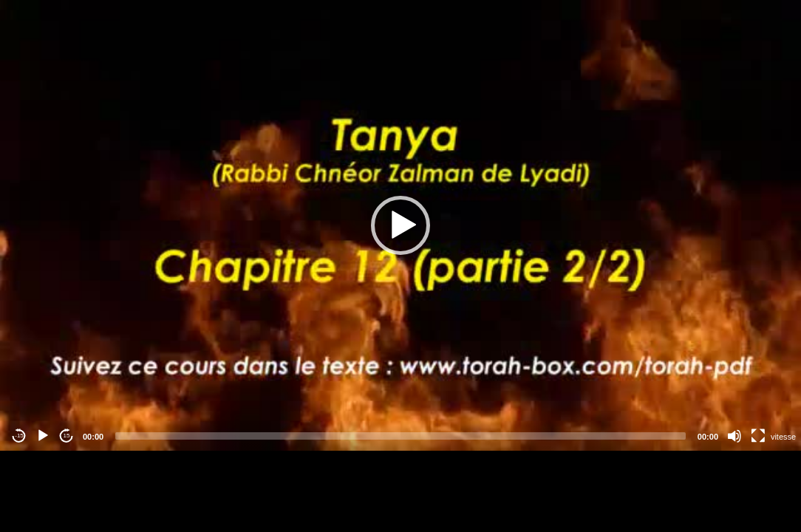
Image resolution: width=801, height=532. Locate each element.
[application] (400, 225)
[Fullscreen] (758, 436)
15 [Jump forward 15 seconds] (67, 436)
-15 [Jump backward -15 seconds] (19, 436)
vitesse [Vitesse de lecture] (783, 437)
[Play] (43, 436)
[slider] (400, 436)
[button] (400, 225)
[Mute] (734, 436)
